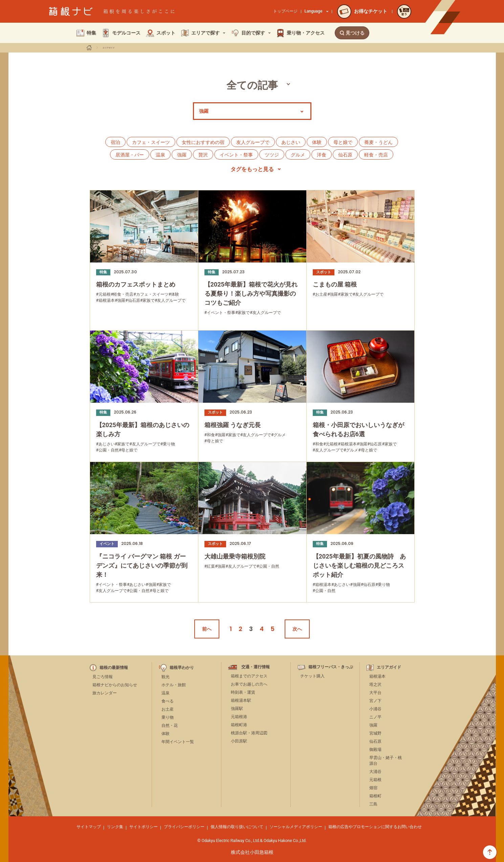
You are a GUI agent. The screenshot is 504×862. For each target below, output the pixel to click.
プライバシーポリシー (184, 827)
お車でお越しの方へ (249, 684)
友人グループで (253, 142)
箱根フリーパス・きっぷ (331, 667)
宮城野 (375, 733)
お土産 (168, 709)
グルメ (298, 155)
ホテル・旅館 (174, 685)
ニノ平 (375, 717)
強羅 (182, 155)
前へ (207, 629)
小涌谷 (375, 709)
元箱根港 (239, 717)
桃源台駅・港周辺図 (249, 733)
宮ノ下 (375, 701)
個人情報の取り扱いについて (237, 827)
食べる (168, 701)
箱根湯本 (377, 676)
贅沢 (203, 155)
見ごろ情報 (103, 677)
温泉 (160, 155)
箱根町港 (239, 725)
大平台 (375, 693)
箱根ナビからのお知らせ (115, 685)
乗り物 (168, 717)
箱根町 (375, 796)
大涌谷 (375, 772)
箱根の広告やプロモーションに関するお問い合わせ (375, 827)
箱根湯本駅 (241, 700)
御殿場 (375, 750)
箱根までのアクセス (249, 676)
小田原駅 (239, 741)
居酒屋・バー (130, 155)
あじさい (291, 142)
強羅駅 (237, 709)
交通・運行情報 (256, 667)
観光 (166, 677)
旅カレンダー (105, 693)
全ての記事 (252, 85)
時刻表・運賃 (243, 692)
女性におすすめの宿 (203, 142)
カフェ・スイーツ (151, 142)
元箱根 (375, 780)
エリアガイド (109, 48)
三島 (373, 804)
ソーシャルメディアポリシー (296, 827)
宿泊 (115, 142)
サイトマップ (89, 827)
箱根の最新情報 (114, 668)
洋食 (322, 155)
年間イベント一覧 (178, 742)
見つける (352, 33)
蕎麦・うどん (378, 142)
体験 (317, 142)
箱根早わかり (182, 668)
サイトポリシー (144, 827)
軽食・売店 (376, 155)
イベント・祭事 (236, 155)
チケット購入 (312, 676)
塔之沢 (375, 685)
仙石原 (345, 155)
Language (317, 11)
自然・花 (170, 726)
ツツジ (272, 155)
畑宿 (373, 788)
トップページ (285, 11)
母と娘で (343, 142)
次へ (297, 629)
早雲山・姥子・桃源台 (386, 761)
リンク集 (115, 827)
